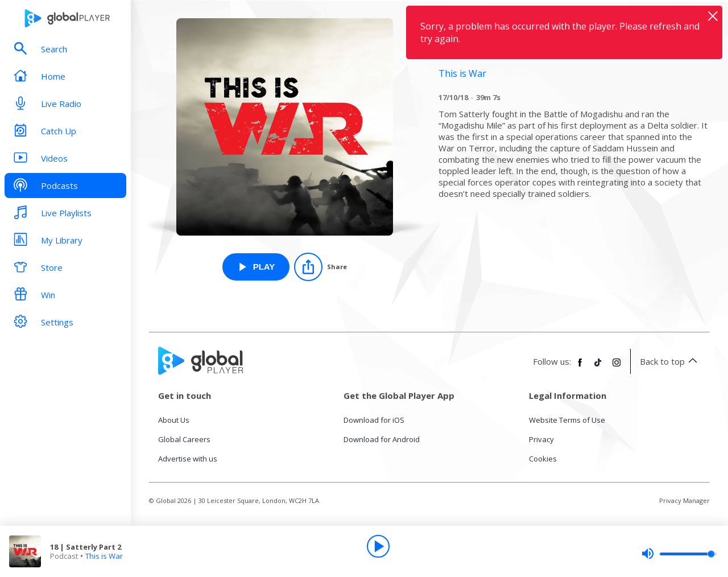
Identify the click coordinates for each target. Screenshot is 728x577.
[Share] (320, 267)
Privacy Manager (684, 500)
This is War (104, 556)
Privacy (541, 439)
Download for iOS (374, 420)
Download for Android (382, 439)
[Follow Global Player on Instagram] (617, 367)
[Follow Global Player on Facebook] (580, 367)
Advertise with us (188, 459)
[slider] (679, 554)
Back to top (670, 361)
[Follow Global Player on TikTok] (598, 367)
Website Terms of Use (567, 420)
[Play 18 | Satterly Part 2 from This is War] (256, 267)
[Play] (378, 546)
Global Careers (184, 439)
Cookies (543, 459)
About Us (174, 420)
